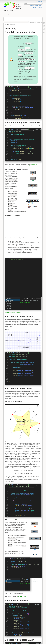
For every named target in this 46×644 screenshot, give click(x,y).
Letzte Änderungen (33, 6)
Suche (42, 4)
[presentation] (19, 443)
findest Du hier (22, 597)
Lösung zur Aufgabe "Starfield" (13, 313)
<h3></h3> (23, 227)
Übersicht (40, 7)
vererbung (16, 14)
